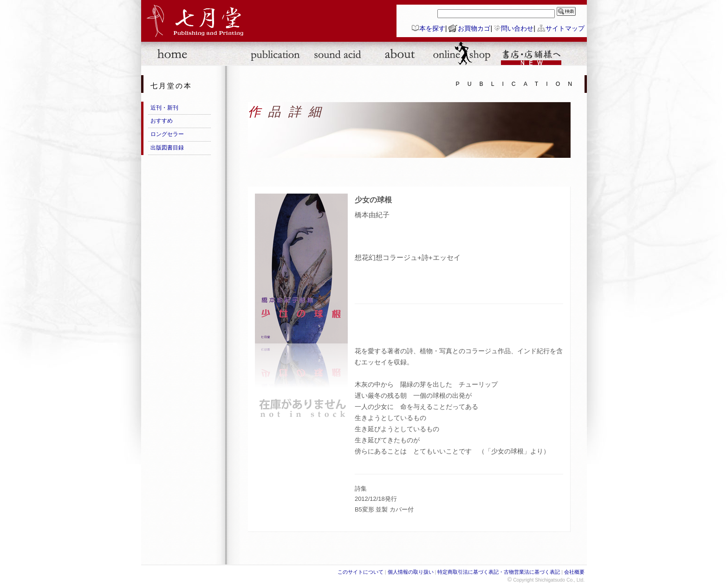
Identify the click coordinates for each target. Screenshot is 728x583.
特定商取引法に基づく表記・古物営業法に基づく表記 (499, 572)
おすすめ (162, 121)
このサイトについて (361, 572)
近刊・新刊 (164, 108)
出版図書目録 (167, 148)
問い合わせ (517, 28)
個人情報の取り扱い (411, 572)
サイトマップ (565, 28)
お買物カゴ (474, 28)
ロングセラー (167, 134)
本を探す (432, 28)
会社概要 (574, 572)
